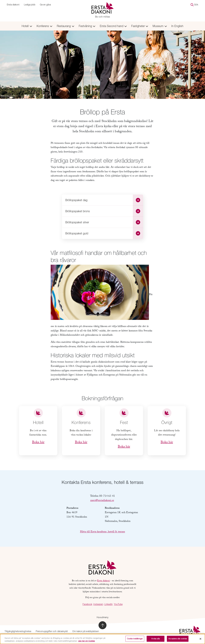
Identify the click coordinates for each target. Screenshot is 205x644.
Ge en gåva (45, 5)
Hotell (27, 26)
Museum (160, 26)
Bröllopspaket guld (104, 233)
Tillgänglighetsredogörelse (18, 631)
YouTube (118, 604)
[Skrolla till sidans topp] (102, 625)
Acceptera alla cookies (178, 640)
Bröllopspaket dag (104, 200)
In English (177, 26)
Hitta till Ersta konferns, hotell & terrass (102, 532)
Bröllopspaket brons (104, 211)
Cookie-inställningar (135, 640)
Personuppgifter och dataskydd (52, 631)
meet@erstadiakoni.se (102, 501)
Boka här (38, 443)
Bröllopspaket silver (104, 222)
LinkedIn (109, 604)
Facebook (87, 604)
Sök (194, 5)
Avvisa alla (155, 640)
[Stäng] (200, 640)
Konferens (44, 26)
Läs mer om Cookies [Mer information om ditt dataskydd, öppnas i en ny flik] (86, 642)
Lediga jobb (30, 5)
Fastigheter (140, 26)
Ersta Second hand (113, 26)
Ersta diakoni (13, 5)
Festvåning (87, 26)
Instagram (98, 604)
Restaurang (65, 26)
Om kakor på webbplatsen (86, 631)
